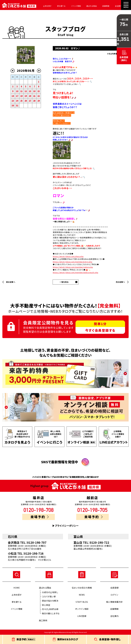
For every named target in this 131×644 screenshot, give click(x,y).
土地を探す (47, 6)
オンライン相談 (82, 609)
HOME (17, 588)
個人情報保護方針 (114, 602)
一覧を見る (64, 282)
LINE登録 (82, 616)
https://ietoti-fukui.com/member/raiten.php (73, 267)
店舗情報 (104, 6)
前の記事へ (11, 282)
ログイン (114, 595)
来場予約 (40, 517)
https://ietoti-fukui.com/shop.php (68, 256)
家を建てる (60, 6)
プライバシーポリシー (67, 526)
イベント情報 (75, 6)
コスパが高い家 (49, 596)
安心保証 (46, 605)
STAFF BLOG (82, 602)
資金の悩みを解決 (50, 601)
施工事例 (43, 620)
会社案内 (116, 6)
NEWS (82, 595)
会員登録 (114, 588)
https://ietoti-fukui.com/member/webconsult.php (76, 272)
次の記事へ (120, 282)
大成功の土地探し (50, 592)
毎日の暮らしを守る (51, 613)
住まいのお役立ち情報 (82, 588)
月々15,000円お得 (50, 609)
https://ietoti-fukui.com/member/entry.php (72, 262)
